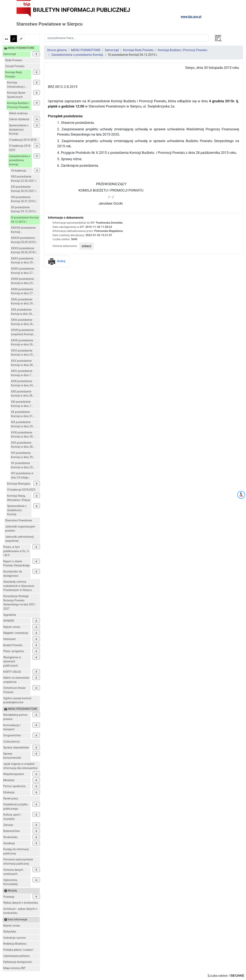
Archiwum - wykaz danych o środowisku (20, 911)
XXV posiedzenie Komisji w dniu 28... (23, 363)
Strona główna (57, 50)
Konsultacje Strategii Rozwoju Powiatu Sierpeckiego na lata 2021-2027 (20, 602)
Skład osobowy (18, 113)
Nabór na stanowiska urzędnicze (16, 680)
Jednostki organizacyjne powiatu (20, 529)
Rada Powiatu (14, 60)
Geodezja (9, 843)
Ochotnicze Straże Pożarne (14, 690)
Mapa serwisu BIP (14, 968)
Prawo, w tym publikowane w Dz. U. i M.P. (16, 551)
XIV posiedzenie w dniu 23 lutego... (22, 475)
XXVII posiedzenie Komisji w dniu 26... (23, 343)
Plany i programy (14, 651)
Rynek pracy (11, 799)
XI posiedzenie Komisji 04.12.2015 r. (25, 220)
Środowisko (10, 837)
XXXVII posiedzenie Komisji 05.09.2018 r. (24, 240)
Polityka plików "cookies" (18, 950)
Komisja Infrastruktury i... (17, 85)
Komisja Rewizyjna (19, 484)
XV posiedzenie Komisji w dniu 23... (23, 465)
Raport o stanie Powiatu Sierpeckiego (17, 564)
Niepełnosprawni (14, 774)
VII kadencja (18, 171)
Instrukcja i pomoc (15, 938)
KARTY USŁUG (12, 672)
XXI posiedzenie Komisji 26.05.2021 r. (24, 189)
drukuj (57, 261)
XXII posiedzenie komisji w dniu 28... (23, 394)
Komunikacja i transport (12, 727)
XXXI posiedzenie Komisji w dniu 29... (23, 302)
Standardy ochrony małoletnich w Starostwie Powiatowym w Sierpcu (19, 586)
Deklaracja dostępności (18, 962)
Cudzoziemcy (12, 742)
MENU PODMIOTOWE (86, 50)
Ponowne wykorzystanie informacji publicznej (18, 862)
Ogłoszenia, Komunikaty (11, 882)
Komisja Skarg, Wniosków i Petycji (19, 498)
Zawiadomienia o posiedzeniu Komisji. (20, 160)
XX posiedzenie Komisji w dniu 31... (23, 414)
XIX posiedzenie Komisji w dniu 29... (23, 424)
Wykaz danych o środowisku (21, 903)
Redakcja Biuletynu (15, 944)
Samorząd (10, 54)
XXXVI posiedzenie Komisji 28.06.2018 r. (24, 250)
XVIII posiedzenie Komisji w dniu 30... (23, 435)
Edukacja (9, 792)
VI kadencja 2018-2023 (20, 148)
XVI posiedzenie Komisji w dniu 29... (23, 455)
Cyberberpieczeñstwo (17, 956)
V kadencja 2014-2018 (23, 140)
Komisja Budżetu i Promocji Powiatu (18, 105)
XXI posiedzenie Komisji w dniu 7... (22, 404)
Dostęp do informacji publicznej (16, 851)
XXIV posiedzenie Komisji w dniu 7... (22, 373)
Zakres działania (19, 119)
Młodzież (9, 780)
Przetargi (9, 897)
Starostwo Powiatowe (19, 520)
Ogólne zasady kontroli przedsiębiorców (17, 700)
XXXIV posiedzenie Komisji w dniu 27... (23, 271)
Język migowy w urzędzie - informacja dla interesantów (20, 766)
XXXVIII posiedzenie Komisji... (23, 230)
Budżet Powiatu (13, 645)
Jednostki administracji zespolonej (20, 539)
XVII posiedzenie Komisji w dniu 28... (23, 445)
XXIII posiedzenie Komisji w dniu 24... (23, 383)
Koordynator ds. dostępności (13, 574)
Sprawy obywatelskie (16, 748)
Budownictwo (12, 831)
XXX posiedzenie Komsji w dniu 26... (23, 312)
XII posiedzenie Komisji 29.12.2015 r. (24, 210)
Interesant (9, 639)
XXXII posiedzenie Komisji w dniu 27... (23, 291)
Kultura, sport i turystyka (12, 817)
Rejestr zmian (12, 926)
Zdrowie (8, 825)
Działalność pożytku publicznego (16, 807)
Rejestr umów (12, 627)
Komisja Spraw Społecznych (16, 95)
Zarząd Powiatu (15, 66)
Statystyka (10, 932)
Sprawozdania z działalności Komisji (19, 130)
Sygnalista (10, 615)
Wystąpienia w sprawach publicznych (12, 662)
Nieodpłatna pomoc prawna (15, 717)
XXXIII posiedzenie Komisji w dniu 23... (23, 281)
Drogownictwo (12, 735)
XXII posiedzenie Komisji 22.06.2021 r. (24, 179)
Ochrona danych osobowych (13, 872)
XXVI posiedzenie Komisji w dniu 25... (23, 353)
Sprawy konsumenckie (12, 756)
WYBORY (9, 621)
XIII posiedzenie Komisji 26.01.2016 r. (24, 199)
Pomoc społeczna (14, 786)
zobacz (87, 246)
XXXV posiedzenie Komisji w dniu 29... (23, 261)
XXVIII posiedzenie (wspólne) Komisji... (23, 332)
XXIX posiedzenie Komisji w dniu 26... (23, 322)
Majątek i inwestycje (16, 633)
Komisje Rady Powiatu (14, 75)
